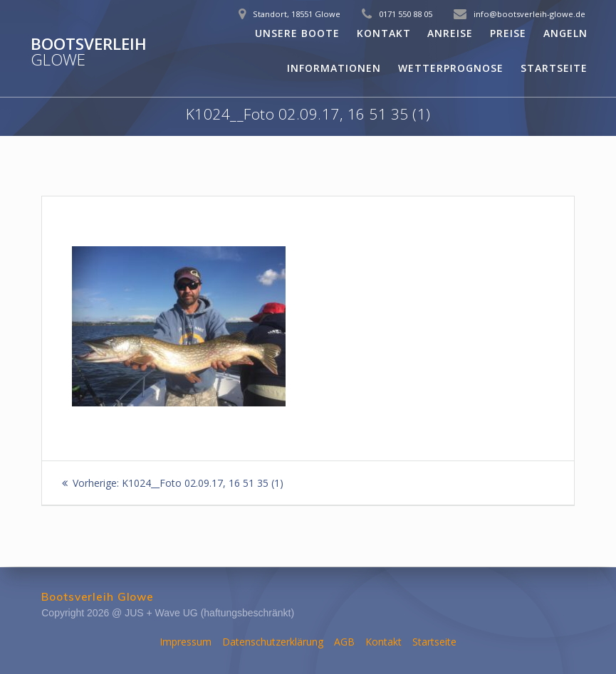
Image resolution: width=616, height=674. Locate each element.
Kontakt (384, 33)
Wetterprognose (451, 68)
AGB (344, 642)
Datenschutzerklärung (273, 642)
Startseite (554, 68)
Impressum (186, 642)
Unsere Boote (297, 33)
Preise (508, 33)
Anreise (450, 33)
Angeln (565, 33)
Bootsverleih (89, 52)
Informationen (334, 68)
